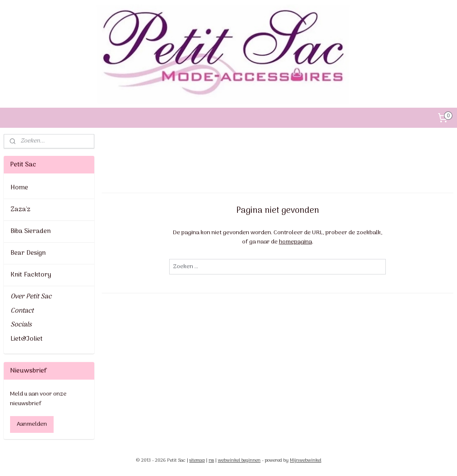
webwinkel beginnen (239, 460)
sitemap (197, 460)
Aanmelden (32, 424)
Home (19, 188)
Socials (21, 325)
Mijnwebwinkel (306, 460)
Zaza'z (21, 210)
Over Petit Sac (31, 297)
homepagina (295, 242)
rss (211, 460)
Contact (22, 311)
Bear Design (28, 253)
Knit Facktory (31, 275)
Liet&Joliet (27, 339)
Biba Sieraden (31, 231)
